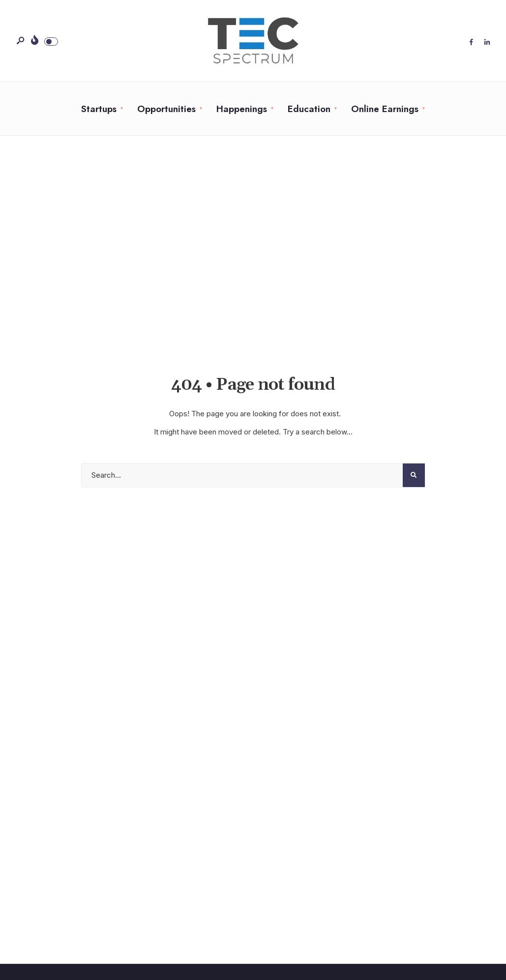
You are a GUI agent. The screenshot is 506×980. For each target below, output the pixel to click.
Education (309, 109)
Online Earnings (385, 109)
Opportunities (166, 109)
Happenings (242, 109)
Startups (99, 109)
